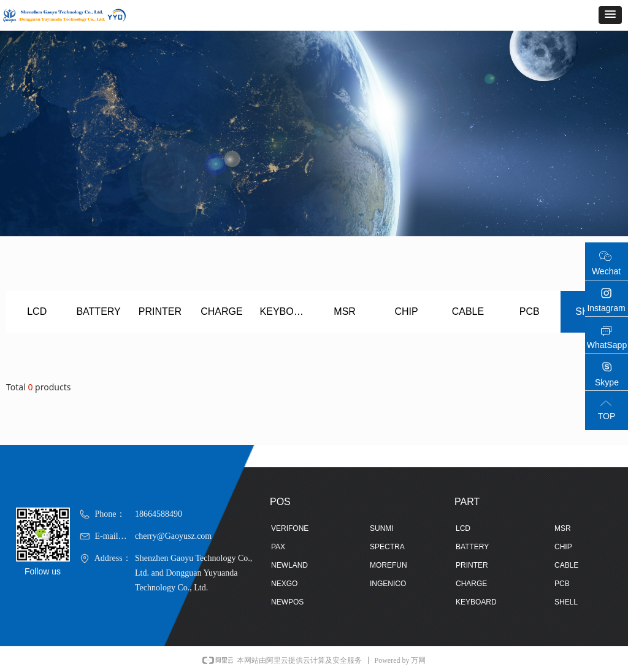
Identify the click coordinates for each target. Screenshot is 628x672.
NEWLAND (289, 565)
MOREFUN (389, 565)
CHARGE (221, 311)
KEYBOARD (287, 311)
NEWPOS (287, 602)
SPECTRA (387, 547)
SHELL (566, 602)
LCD (37, 311)
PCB (530, 311)
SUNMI (382, 528)
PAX (278, 547)
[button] (610, 15)
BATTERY (98, 311)
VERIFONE (290, 528)
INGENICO (388, 584)
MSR (345, 311)
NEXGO (284, 584)
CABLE (468, 311)
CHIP (406, 311)
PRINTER (160, 311)
